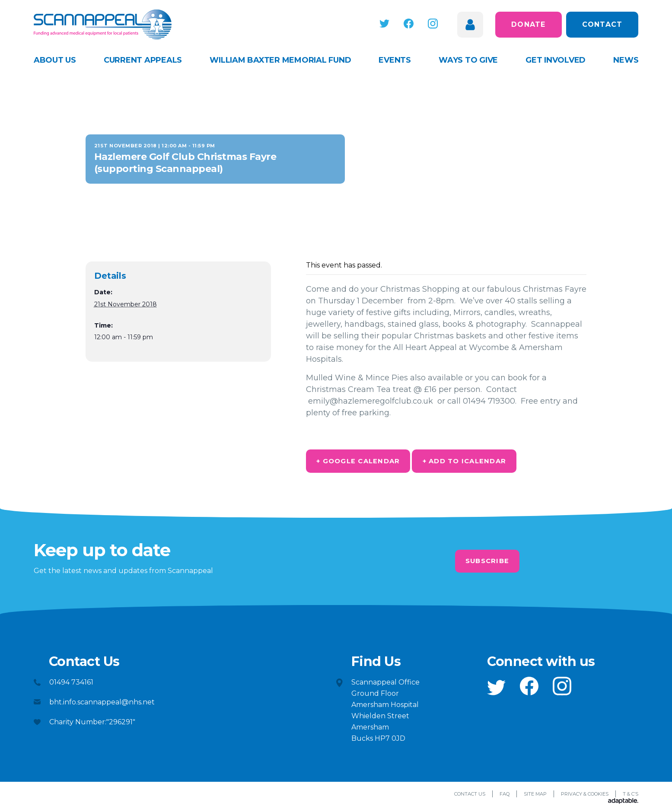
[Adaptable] (623, 804)
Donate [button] (529, 24)
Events (395, 60)
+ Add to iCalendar (490, 462)
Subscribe (487, 564)
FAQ (505, 797)
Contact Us (470, 797)
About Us (55, 60)
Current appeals (143, 60)
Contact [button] (602, 24)
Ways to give (468, 60)
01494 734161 (71, 685)
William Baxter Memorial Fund (280, 60)
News (626, 60)
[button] (392, 24)
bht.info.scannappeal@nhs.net (102, 705)
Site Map (535, 797)
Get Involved (556, 60)
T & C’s (631, 797)
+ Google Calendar (367, 462)
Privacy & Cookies (585, 797)
